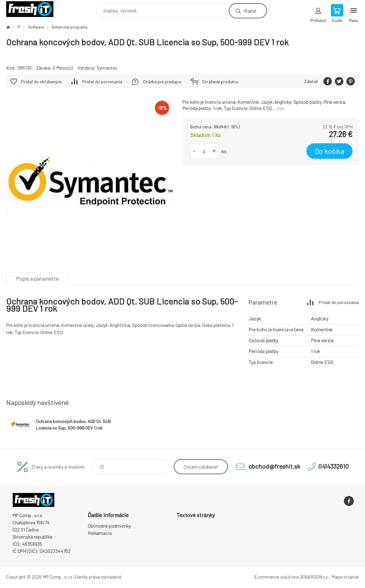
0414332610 (333, 466)
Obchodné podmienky (109, 526)
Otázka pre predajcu (162, 82)
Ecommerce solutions (277, 577)
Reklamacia (100, 533)
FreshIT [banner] (34, 9)
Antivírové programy (70, 27)
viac (281, 108)
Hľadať (250, 11)
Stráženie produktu (220, 82)
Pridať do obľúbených (41, 82)
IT (19, 27)
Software (36, 27)
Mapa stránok (345, 577)
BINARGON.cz (314, 577)
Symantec (107, 68)
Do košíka (329, 151)
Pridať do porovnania (102, 82)
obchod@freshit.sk (274, 466)
